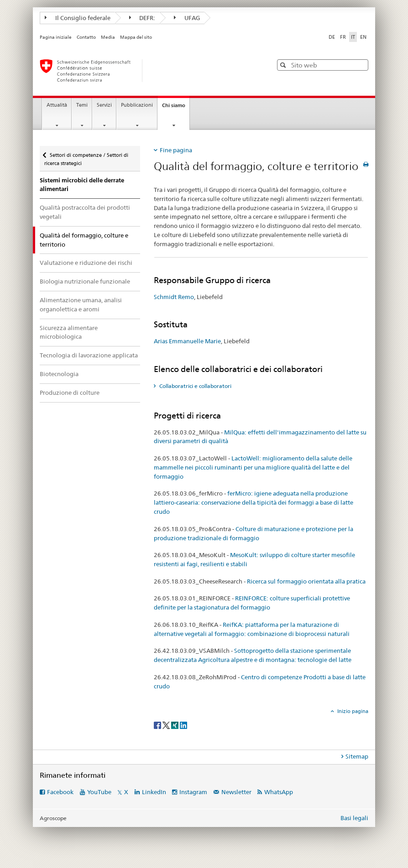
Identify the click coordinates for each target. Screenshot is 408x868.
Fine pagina (176, 150)
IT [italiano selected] (353, 37)
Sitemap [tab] (357, 756)
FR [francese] (343, 37)
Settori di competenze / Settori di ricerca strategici (86, 156)
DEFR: (142, 18)
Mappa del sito (136, 37)
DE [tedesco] (332, 37)
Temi (82, 105)
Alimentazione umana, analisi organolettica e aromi (81, 305)
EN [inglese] (363, 37)
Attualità (57, 105)
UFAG (187, 18)
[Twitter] (167, 725)
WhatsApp (279, 792)
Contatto (86, 37)
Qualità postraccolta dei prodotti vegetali (85, 212)
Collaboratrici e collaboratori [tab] (195, 386)
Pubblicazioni (137, 105)
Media (108, 37)
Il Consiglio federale (78, 18)
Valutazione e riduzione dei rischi (86, 263)
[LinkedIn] (183, 725)
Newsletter (236, 792)
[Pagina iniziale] (147, 71)
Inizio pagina (352, 711)
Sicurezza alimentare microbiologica (69, 332)
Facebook (60, 792)
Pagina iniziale (56, 37)
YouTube (99, 792)
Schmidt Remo (174, 297)
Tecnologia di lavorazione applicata (89, 355)
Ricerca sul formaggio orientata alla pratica (306, 581)
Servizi (104, 105)
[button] (284, 65)
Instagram (193, 792)
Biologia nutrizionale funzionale (85, 281)
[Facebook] (158, 725)
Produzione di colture (70, 393)
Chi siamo (176, 108)
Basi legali (354, 818)
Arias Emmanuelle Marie (187, 341)
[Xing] (175, 725)
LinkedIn (154, 792)
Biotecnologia (59, 374)
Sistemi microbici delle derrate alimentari (82, 185)
